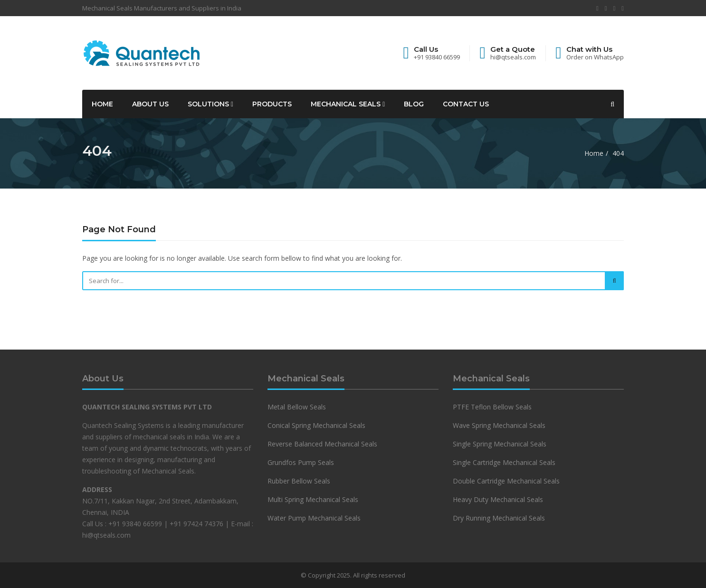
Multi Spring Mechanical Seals (313, 499)
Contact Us (466, 104)
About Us (150, 104)
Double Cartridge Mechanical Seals (506, 481)
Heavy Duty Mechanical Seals (499, 499)
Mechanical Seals (348, 104)
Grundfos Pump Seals (301, 462)
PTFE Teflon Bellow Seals (492, 407)
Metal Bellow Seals (297, 407)
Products (272, 104)
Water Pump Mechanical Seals (314, 518)
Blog (414, 104)
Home (102, 104)
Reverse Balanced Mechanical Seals (322, 444)
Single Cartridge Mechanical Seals (504, 462)
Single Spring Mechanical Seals (500, 444)
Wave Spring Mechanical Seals (499, 425)
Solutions (210, 104)
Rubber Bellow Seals (299, 481)
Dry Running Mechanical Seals (499, 518)
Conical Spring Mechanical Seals (316, 425)
